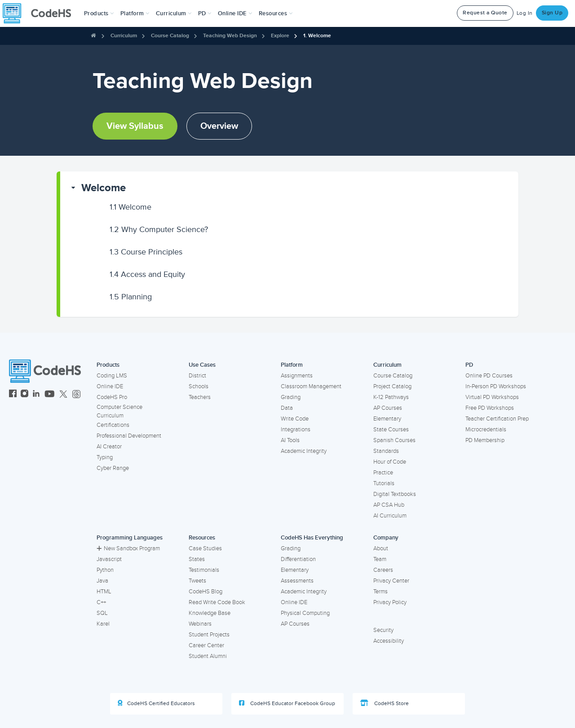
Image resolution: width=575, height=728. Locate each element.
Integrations (296, 430)
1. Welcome (317, 36)
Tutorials (384, 483)
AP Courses (388, 408)
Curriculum (124, 36)
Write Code (295, 419)
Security (383, 630)
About (381, 548)
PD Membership (485, 440)
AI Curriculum (390, 516)
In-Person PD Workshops (496, 386)
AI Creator (109, 447)
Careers (383, 570)
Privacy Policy (390, 602)
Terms (380, 592)
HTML (104, 592)
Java (102, 581)
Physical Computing (305, 613)
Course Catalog (170, 36)
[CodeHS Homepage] (40, 13)
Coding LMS (112, 376)
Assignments (297, 376)
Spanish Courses (394, 440)
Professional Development (129, 436)
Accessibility (389, 641)
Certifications (113, 425)
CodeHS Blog (206, 592)
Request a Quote (485, 13)
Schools (199, 386)
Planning (131, 297)
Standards (386, 451)
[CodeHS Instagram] (24, 395)
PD (469, 365)
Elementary (387, 419)
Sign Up (552, 13)
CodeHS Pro (112, 397)
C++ (101, 602)
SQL (102, 613)
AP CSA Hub (389, 505)
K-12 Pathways (391, 397)
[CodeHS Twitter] (63, 395)
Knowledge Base (210, 613)
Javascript (109, 559)
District (197, 376)
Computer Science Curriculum (119, 411)
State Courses (391, 430)
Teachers (200, 397)
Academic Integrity (304, 451)
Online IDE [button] (235, 13)
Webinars (200, 624)
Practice (383, 473)
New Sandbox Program (128, 548)
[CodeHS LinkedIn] (36, 395)
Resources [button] (276, 13)
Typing (105, 457)
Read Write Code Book (217, 602)
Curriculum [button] (174, 13)
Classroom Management (311, 386)
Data (287, 408)
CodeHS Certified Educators (156, 703)
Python (105, 570)
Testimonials (204, 570)
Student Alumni (208, 656)
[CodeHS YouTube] (50, 395)
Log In (525, 13)
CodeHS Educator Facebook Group (287, 703)
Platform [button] (135, 13)
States (197, 559)
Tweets (197, 581)
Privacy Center (391, 581)
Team (380, 559)
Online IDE (110, 386)
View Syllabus (135, 126)
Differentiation (298, 559)
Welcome (104, 188)
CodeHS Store (385, 703)
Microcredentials (486, 430)
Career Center (206, 645)
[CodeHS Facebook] (13, 395)
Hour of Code (390, 462)
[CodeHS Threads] (76, 395)
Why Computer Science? (159, 229)
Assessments (297, 581)
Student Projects (209, 635)
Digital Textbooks (395, 494)
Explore (280, 36)
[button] (99, 13)
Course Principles (146, 252)
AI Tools (290, 440)
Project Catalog (392, 386)
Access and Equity (147, 274)
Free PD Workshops (490, 408)
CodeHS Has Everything (312, 538)
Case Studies (205, 548)
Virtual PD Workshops (492, 397)
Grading (291, 397)
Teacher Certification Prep (497, 419)
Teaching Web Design (230, 36)
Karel (103, 624)
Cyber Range (113, 468)
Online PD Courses (489, 376)
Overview (219, 126)
